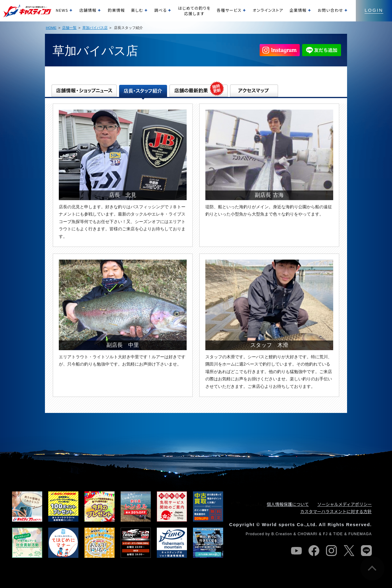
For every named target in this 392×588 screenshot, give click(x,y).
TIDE (338, 534)
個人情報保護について (288, 504)
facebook (314, 551)
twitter (349, 551)
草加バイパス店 (95, 28)
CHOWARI (308, 534)
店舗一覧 (69, 28)
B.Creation (282, 534)
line (366, 551)
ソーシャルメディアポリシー (345, 504)
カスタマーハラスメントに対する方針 (336, 511)
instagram (331, 551)
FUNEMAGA (360, 534)
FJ (325, 534)
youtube (296, 551)
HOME (51, 28)
